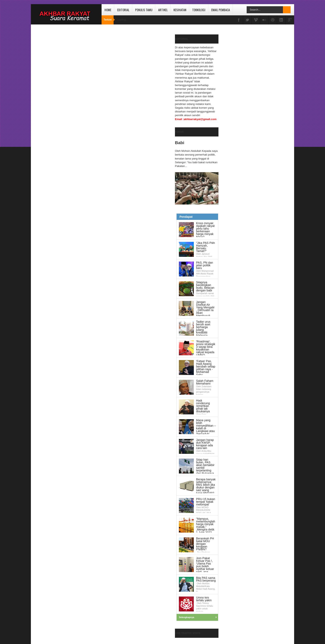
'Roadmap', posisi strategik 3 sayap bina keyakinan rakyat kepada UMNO (206, 348)
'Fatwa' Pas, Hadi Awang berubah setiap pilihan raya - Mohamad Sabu (206, 368)
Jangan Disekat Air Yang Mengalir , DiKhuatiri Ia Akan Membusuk (205, 309)
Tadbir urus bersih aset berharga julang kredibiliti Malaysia (203, 329)
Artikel (163, 10)
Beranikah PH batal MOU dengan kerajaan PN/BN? (205, 544)
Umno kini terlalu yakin (204, 599)
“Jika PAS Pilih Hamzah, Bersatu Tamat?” (206, 247)
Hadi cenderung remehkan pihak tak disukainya (203, 406)
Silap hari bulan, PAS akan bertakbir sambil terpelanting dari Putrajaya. (205, 466)
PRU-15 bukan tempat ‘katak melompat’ (206, 502)
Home (108, 10)
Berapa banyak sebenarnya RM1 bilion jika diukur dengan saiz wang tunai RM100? (206, 486)
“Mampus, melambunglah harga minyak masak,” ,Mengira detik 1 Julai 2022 (206, 526)
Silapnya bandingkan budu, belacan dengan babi (205, 286)
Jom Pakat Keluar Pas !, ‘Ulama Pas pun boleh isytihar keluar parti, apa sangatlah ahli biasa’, (196, 566)
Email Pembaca (221, 10)
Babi (180, 143)
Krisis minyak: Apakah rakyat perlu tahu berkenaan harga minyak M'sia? (205, 230)
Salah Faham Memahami (205, 382)
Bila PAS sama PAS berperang (206, 579)
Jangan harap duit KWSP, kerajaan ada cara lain (205, 444)
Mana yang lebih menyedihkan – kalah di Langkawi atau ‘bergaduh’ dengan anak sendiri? (197, 428)
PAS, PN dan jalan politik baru (204, 265)
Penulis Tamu (144, 10)
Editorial (123, 10)
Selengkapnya (187, 617)
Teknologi (199, 10)
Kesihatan (180, 10)
